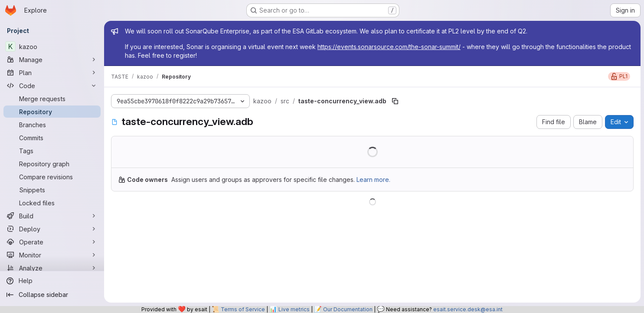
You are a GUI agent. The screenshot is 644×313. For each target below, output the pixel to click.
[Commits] (52, 138)
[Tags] (52, 151)
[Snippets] (52, 190)
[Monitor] (52, 255)
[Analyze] (52, 268)
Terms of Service (243, 309)
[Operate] (52, 242)
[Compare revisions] (52, 177)
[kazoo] (52, 46)
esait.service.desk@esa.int (468, 309)
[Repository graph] (52, 164)
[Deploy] (52, 229)
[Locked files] (52, 203)
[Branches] (52, 125)
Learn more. (373, 180)
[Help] (52, 281)
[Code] (52, 86)
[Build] (52, 216)
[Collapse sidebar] (52, 295)
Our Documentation (348, 309)
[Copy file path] (395, 101)
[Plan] (52, 72)
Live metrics (294, 309)
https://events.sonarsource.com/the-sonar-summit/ (389, 47)
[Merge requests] (52, 99)
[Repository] (52, 112)
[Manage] (52, 59)
